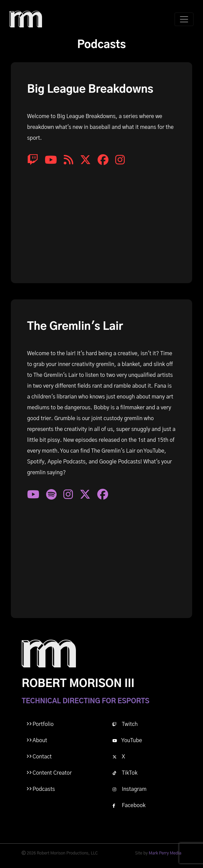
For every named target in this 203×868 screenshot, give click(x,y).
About (40, 740)
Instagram (130, 789)
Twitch (125, 724)
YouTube (127, 740)
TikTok (125, 773)
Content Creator (52, 773)
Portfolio (43, 724)
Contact (42, 757)
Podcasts (44, 789)
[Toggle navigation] (184, 19)
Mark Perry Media (165, 853)
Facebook (129, 805)
